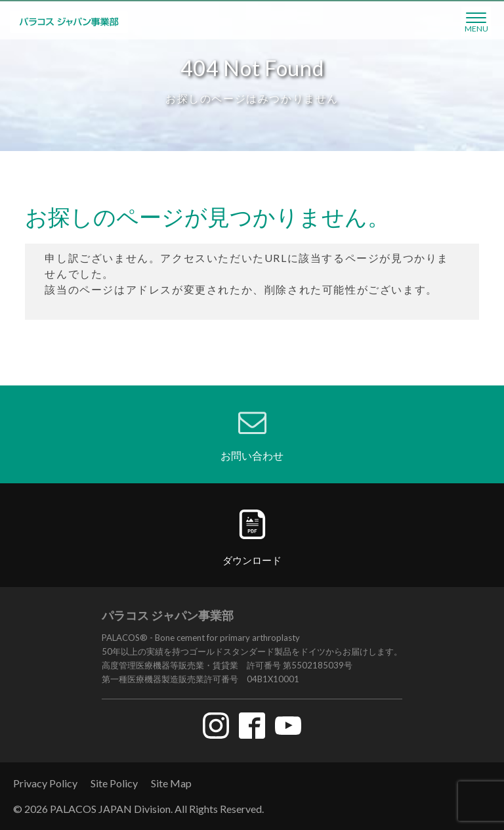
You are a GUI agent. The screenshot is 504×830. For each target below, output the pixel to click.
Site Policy (114, 783)
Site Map (171, 783)
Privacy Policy (45, 783)
